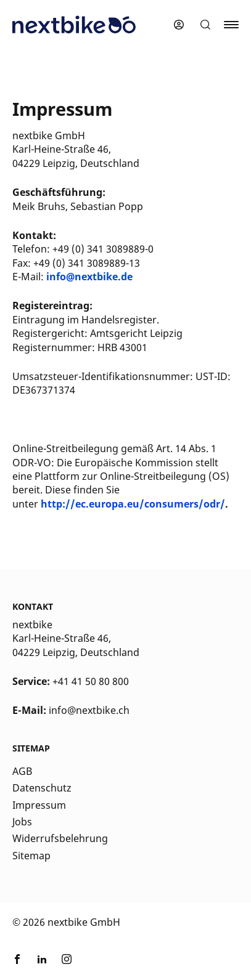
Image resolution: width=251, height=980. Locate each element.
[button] (205, 25)
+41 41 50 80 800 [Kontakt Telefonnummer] (91, 681)
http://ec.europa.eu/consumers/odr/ (133, 504)
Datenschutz (42, 788)
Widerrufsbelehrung (60, 838)
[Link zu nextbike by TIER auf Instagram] (67, 961)
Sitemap (31, 856)
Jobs (22, 822)
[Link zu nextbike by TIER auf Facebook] (17, 961)
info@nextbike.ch (89, 710)
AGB (22, 771)
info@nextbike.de (89, 277)
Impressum (39, 805)
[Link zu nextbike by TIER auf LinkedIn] (42, 961)
